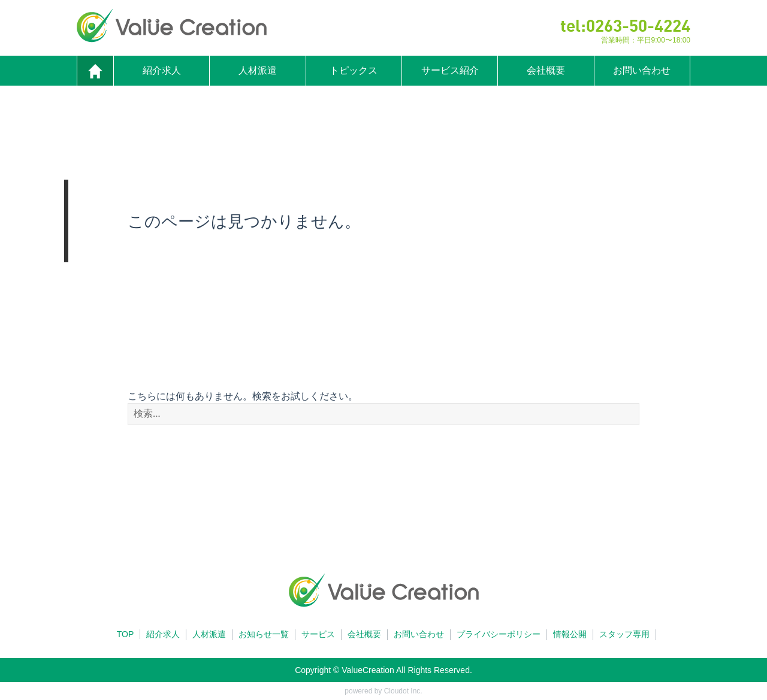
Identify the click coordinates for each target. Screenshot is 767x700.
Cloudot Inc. (403, 691)
